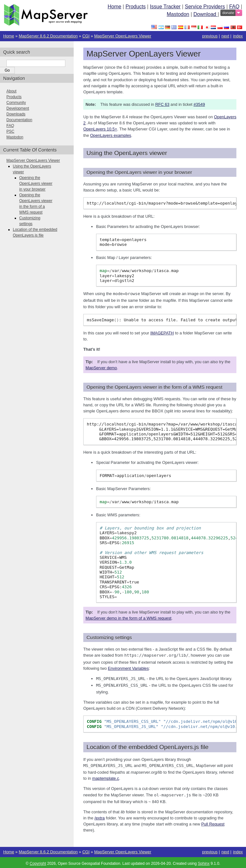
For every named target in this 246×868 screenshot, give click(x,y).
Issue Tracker (165, 7)
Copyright (38, 862)
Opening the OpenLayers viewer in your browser (36, 184)
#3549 (199, 104)
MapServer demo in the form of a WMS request (128, 618)
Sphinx (204, 862)
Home (115, 7)
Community (16, 103)
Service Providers (205, 7)
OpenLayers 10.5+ (100, 129)
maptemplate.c (106, 777)
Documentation (19, 120)
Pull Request (213, 822)
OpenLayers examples (111, 135)
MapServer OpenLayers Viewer (123, 36)
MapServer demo (101, 368)
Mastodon (178, 14)
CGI (86, 36)
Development (18, 108)
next (225, 36)
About (11, 91)
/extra (100, 816)
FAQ (234, 7)
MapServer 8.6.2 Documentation (48, 36)
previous (210, 36)
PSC (10, 131)
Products (136, 7)
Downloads (16, 114)
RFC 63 (162, 104)
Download (206, 14)
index (238, 36)
